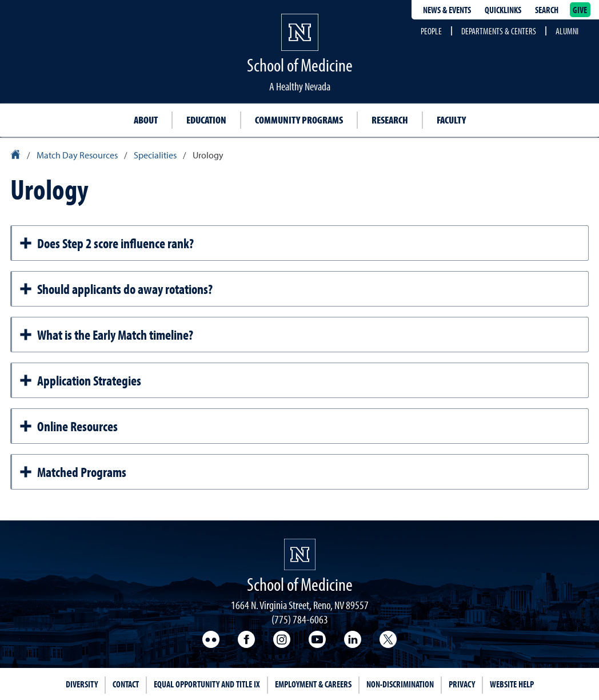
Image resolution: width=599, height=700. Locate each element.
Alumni (567, 31)
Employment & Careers (313, 684)
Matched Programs (73, 472)
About (146, 120)
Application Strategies (80, 380)
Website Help (512, 684)
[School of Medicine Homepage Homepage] (300, 554)
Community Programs (299, 120)
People (431, 31)
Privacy (462, 684)
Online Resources (68, 426)
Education (206, 120)
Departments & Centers (499, 31)
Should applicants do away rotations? (116, 289)
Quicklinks (503, 10)
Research (390, 120)
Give (580, 10)
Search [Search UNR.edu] (547, 10)
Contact (126, 684)
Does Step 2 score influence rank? (106, 243)
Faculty (451, 120)
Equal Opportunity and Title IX (207, 684)
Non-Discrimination (400, 684)
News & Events (447, 10)
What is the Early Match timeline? (106, 335)
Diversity (82, 684)
